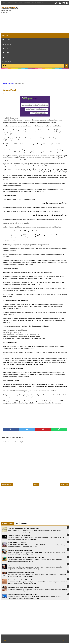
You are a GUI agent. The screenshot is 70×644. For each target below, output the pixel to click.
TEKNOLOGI (6, 40)
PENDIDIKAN (6, 48)
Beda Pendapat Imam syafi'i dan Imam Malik (21, 572)
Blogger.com (65, 640)
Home (5, 35)
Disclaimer (27, 3)
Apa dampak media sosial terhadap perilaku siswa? (23, 587)
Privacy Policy (19, 3)
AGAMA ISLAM (7, 44)
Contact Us (10, 3)
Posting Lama (64, 484)
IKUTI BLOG (40, 3)
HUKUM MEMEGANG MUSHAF (17, 543)
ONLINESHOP (7, 62)
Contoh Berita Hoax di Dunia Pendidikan (20, 550)
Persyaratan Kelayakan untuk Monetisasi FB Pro (22, 595)
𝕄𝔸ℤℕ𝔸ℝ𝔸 (12, 640)
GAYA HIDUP (19, 93)
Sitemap (34, 3)
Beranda (36, 484)
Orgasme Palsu (12, 565)
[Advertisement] (45, 19)
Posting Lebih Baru (7, 484)
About (4, 3)
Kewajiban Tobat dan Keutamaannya (19, 535)
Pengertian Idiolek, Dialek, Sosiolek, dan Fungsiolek (23, 528)
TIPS (4, 57)
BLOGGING (6, 53)
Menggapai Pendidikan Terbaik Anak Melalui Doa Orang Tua (26, 558)
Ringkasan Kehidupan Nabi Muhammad (20, 580)
